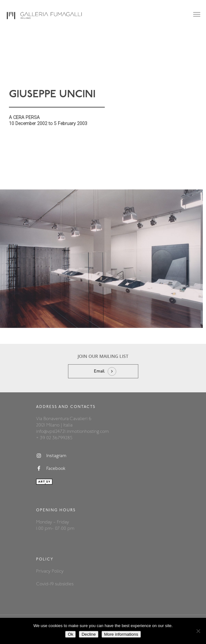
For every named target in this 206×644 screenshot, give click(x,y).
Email (99, 371)
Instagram (51, 456)
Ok (70, 634)
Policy (58, 571)
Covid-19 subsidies (55, 584)
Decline (88, 634)
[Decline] (198, 631)
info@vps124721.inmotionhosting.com (72, 432)
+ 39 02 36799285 (54, 438)
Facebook (51, 469)
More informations (121, 634)
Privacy (44, 571)
